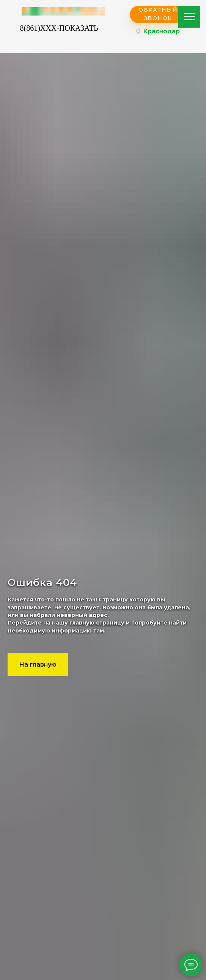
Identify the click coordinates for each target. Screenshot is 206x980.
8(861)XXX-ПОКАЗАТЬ (59, 28)
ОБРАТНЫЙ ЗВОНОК (158, 14)
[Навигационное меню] (189, 17)
